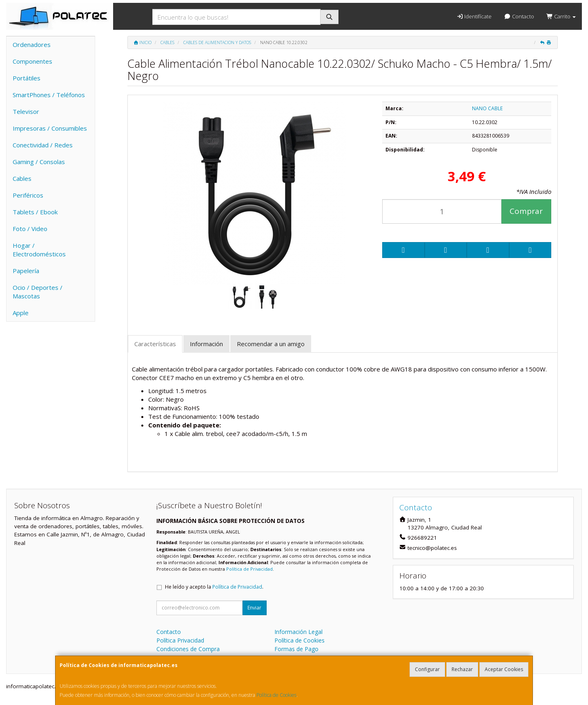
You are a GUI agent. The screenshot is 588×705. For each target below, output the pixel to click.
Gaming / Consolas (39, 162)
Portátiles (27, 78)
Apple (21, 313)
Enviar (254, 608)
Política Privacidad (180, 640)
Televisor (26, 111)
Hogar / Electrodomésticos (39, 250)
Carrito (561, 16)
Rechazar (462, 669)
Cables (22, 178)
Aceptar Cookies (504, 669)
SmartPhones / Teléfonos (49, 95)
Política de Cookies (276, 695)
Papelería (26, 271)
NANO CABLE (487, 108)
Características (155, 344)
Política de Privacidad (249, 569)
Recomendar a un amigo (271, 344)
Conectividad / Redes (43, 145)
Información (206, 344)
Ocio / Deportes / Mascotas (38, 292)
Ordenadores (32, 44)
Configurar (427, 669)
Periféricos (28, 195)
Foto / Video (30, 229)
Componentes (32, 61)
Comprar (526, 211)
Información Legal (298, 632)
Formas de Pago (296, 649)
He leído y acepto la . (214, 587)
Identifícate (474, 16)
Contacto (519, 16)
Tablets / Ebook (35, 212)
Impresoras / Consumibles (50, 128)
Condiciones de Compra (188, 649)
